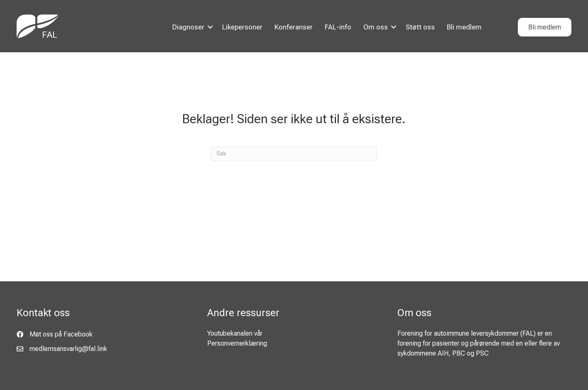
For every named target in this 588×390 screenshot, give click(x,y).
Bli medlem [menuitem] (464, 27)
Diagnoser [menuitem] (188, 27)
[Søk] (294, 154)
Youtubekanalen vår (235, 333)
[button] (210, 27)
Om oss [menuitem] (376, 27)
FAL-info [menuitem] (338, 27)
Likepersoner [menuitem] (242, 27)
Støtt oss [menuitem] (420, 27)
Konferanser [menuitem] (294, 27)
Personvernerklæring (237, 343)
